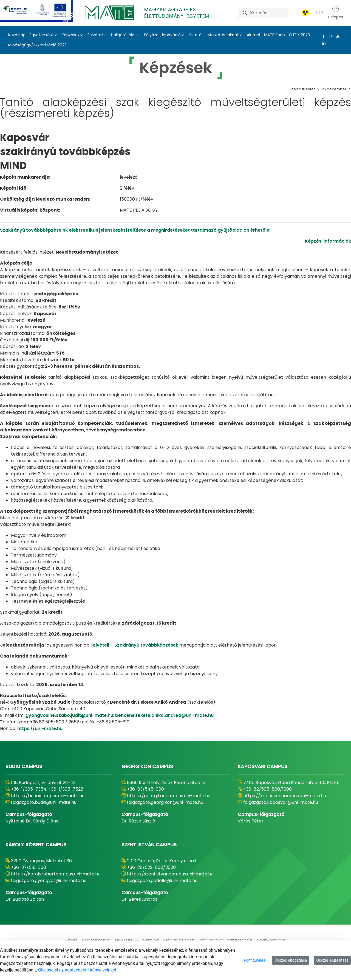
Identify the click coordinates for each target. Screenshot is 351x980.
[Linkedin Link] (322, 43)
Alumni (253, 35)
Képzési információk (328, 241)
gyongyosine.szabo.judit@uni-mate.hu (69, 715)
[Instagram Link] (330, 36)
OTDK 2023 (299, 35)
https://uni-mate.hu (40, 728)
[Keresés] (269, 13)
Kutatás (196, 35)
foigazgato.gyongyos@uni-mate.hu (49, 881)
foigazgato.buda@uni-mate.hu (44, 802)
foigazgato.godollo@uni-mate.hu (162, 881)
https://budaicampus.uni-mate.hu (48, 796)
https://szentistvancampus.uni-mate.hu (170, 874)
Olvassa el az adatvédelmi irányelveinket (77, 970)
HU (319, 13)
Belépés (336, 13)
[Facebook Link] (322, 36)
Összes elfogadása (291, 960)
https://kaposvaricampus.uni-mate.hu (285, 796)
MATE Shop (274, 35)
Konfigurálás (254, 960)
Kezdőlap (17, 35)
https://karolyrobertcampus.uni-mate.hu (56, 874)
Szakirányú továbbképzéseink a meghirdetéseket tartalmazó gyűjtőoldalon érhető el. (136, 230)
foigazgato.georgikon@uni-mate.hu (165, 802)
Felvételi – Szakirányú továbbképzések (134, 645)
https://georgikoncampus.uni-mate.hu (169, 796)
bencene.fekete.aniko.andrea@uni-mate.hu (164, 715)
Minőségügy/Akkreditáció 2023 (37, 45)
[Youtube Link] (337, 36)
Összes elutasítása (332, 960)
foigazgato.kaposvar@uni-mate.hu (281, 802)
